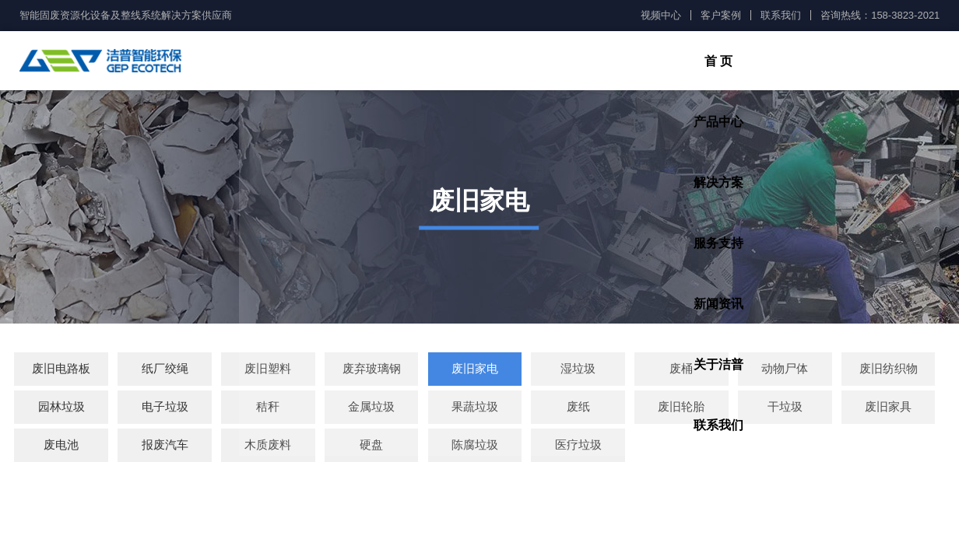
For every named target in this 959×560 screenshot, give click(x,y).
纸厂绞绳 (165, 371)
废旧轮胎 (681, 409)
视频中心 (661, 15)
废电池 (61, 448)
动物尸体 (785, 371)
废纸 (578, 409)
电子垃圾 (165, 409)
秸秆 (268, 409)
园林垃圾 (61, 409)
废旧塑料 (268, 371)
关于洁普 (796, 62)
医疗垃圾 (578, 448)
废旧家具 (888, 409)
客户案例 (721, 15)
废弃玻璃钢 (372, 371)
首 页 (313, 62)
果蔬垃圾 (475, 409)
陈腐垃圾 (475, 448)
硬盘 (371, 448)
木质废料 (268, 448)
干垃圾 (785, 409)
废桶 (681, 371)
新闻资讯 (700, 62)
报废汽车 (165, 448)
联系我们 (781, 15)
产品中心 (410, 62)
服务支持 (603, 62)
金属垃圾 (371, 409)
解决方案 (507, 62)
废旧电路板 (61, 371)
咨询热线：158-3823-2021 (880, 15)
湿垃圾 (578, 371)
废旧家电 (475, 371)
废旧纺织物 (889, 371)
